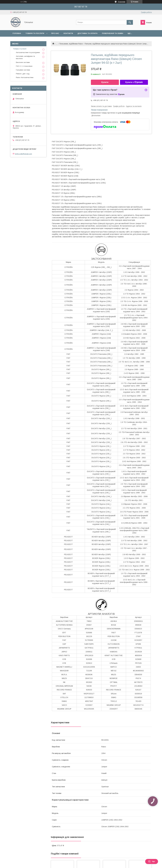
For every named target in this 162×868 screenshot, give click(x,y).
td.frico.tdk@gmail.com (24, 154)
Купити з (134, 82)
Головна (17, 33)
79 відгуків (121, 2)
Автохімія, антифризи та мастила (25, 57)
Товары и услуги (20, 49)
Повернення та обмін (113, 33)
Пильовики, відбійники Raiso (71, 44)
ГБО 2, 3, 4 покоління (24, 66)
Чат (152, 861)
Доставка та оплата (87, 33)
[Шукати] (130, 22)
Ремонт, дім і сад (23, 74)
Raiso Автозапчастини (25, 77)
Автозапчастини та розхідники (28, 52)
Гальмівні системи (23, 70)
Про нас (55, 33)
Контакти (68, 33)
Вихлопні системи (23, 62)
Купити (105, 82)
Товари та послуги (35, 33)
